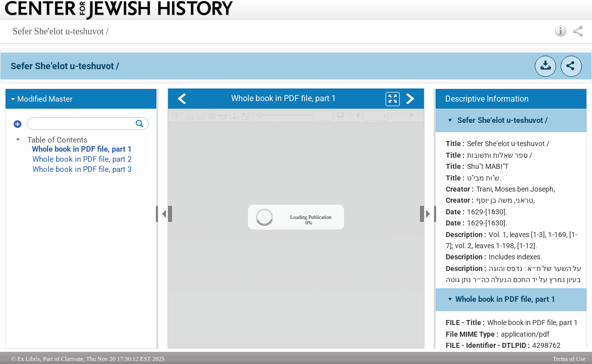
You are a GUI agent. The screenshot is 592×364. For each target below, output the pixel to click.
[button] (561, 31)
